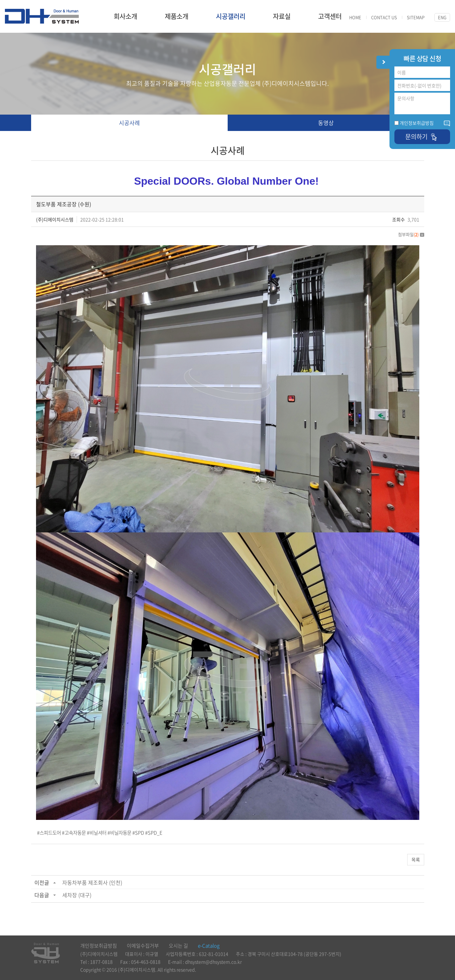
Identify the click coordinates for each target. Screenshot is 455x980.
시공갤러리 (231, 16)
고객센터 (330, 16)
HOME (355, 17)
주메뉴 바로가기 (0, 0)
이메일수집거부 (143, 946)
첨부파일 (411, 234)
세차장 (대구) (77, 895)
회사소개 (125, 16)
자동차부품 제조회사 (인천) (92, 882)
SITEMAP (416, 17)
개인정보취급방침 (417, 123)
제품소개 (177, 16)
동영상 (326, 123)
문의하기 (422, 137)
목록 (416, 860)
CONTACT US (384, 17)
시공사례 (129, 123)
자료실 (282, 16)
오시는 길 (178, 946)
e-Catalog (209, 946)
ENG (442, 17)
